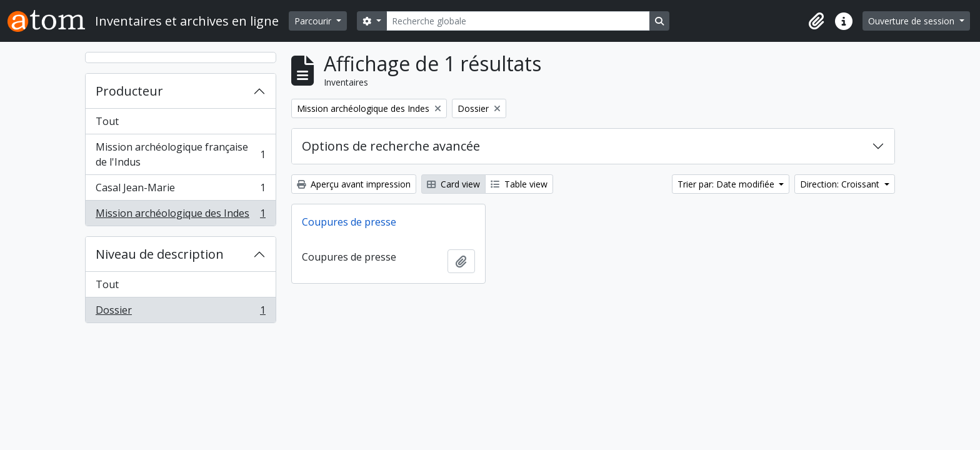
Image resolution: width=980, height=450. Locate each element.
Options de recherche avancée (391, 146)
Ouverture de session (912, 21)
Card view (453, 184)
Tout (107, 121)
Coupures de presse (349, 222)
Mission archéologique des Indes (180, 216)
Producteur (129, 91)
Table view (519, 184)
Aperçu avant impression (354, 184)
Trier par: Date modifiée (727, 184)
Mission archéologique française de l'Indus (180, 154)
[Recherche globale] (518, 21)
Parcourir (314, 21)
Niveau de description (160, 254)
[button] (816, 21)
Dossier (180, 312)
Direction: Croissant (841, 184)
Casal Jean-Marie (180, 190)
